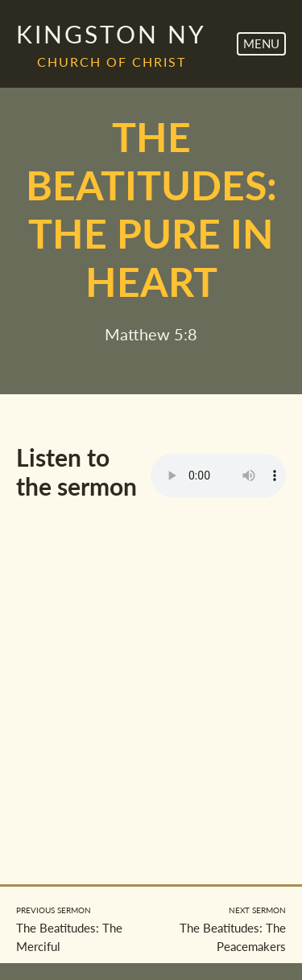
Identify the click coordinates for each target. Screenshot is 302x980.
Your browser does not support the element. (218, 476)
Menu (261, 43)
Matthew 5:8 (151, 334)
